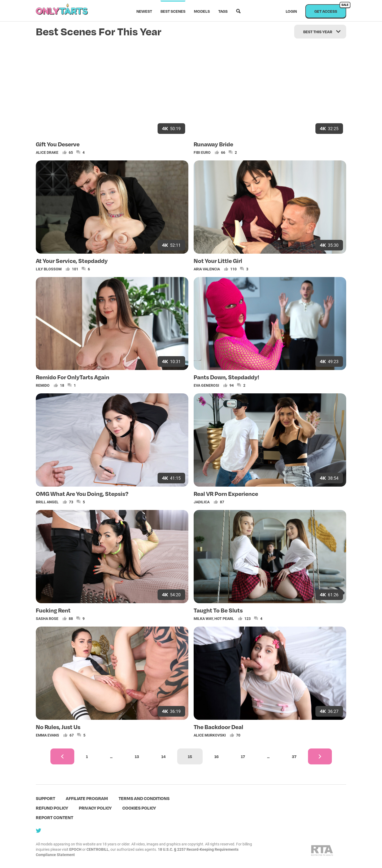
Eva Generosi (206, 385)
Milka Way (203, 618)
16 (216, 756)
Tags (223, 11)
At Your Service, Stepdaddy (72, 261)
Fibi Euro (202, 152)
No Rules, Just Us (58, 727)
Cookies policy (139, 808)
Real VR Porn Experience (226, 493)
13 (137, 756)
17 (243, 756)
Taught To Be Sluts (218, 610)
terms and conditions (144, 798)
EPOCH (75, 849)
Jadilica (202, 502)
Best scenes (173, 11)
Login (291, 11)
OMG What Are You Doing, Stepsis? (82, 493)
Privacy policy (95, 808)
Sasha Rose (47, 618)
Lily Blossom (49, 269)
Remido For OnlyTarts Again (73, 377)
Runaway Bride (213, 144)
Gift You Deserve (58, 144)
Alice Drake (47, 152)
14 (163, 756)
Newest (144, 11)
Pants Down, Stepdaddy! (226, 377)
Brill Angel (47, 502)
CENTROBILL (98, 849)
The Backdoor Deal (218, 727)
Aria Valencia (207, 269)
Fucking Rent (53, 610)
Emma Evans (47, 735)
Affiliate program (87, 798)
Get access (330, 9)
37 (294, 756)
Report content (55, 817)
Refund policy (52, 808)
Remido (43, 385)
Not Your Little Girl (218, 261)
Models (202, 11)
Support (45, 798)
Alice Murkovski (210, 735)
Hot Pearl (224, 618)
